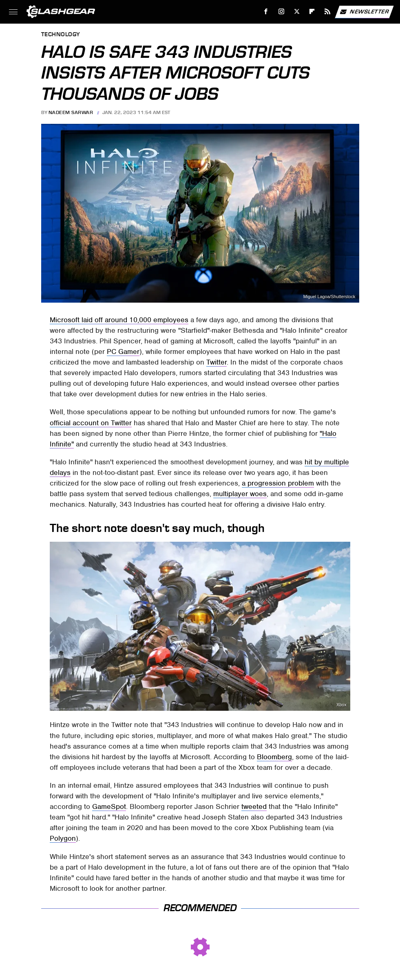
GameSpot (109, 806)
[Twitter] (297, 12)
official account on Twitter (91, 423)
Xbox (341, 705)
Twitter (217, 362)
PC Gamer (123, 352)
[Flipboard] (312, 12)
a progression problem (278, 483)
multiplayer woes (240, 494)
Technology (61, 35)
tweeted (254, 806)
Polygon (63, 838)
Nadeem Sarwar (71, 112)
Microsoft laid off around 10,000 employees (119, 320)
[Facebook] (266, 12)
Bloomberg (274, 757)
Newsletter (364, 12)
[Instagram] (282, 12)
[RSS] (328, 12)
